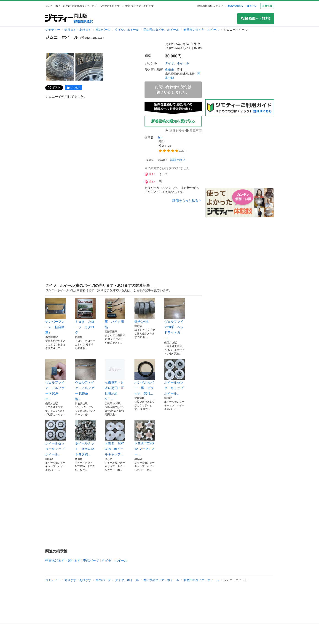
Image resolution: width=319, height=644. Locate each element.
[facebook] (74, 88)
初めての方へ (235, 6)
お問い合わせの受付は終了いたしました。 (173, 90)
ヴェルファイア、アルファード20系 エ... (56, 380)
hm (160, 137)
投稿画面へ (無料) (256, 18)
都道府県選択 (83, 21)
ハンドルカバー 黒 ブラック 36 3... (145, 377)
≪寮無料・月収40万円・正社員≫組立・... (115, 380)
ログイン (252, 6)
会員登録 (267, 6)
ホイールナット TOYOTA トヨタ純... (85, 438)
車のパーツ (103, 30)
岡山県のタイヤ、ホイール (161, 30)
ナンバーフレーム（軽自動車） (56, 316)
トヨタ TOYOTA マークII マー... (145, 438)
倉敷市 (170, 70)
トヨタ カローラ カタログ (85, 316)
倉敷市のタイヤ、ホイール (201, 30)
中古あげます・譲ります (63, 560)
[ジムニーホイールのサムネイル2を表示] (89, 67)
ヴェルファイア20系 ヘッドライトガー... (174, 319)
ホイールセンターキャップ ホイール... (174, 377)
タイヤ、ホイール (127, 30)
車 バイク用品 (115, 314)
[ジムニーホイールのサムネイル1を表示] (60, 67)
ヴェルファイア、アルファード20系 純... (85, 380)
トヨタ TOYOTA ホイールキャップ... (115, 438)
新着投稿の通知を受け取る (173, 121)
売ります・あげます (78, 30)
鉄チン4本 (145, 311)
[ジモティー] (59, 18)
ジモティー (53, 30)
